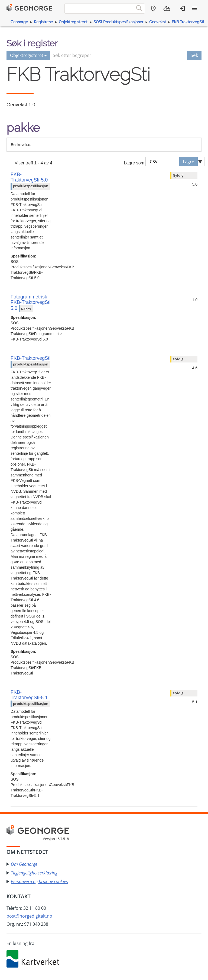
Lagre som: (135, 163)
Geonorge (19, 22)
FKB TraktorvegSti (188, 22)
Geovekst (158, 22)
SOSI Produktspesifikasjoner (118, 22)
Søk (194, 55)
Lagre (188, 162)
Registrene (43, 22)
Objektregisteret (73, 22)
